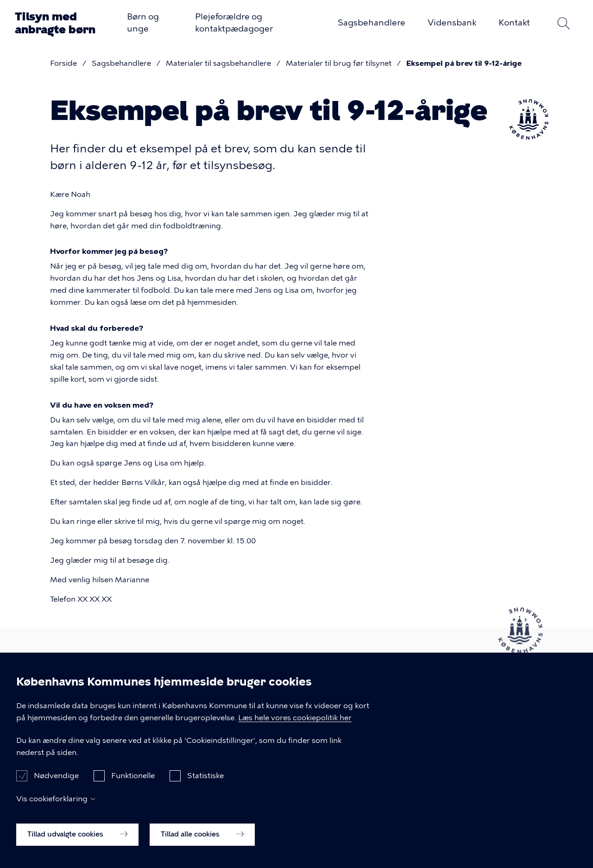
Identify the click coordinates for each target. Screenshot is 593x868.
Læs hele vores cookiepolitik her (295, 727)
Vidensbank (452, 23)
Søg (563, 23)
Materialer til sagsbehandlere (218, 63)
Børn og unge (143, 23)
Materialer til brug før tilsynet (339, 63)
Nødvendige (56, 785)
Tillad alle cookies (202, 844)
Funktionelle (133, 785)
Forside (63, 63)
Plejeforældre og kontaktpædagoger (234, 23)
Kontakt (514, 23)
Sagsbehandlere (372, 23)
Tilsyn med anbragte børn (55, 23)
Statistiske (205, 785)
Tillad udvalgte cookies (77, 844)
